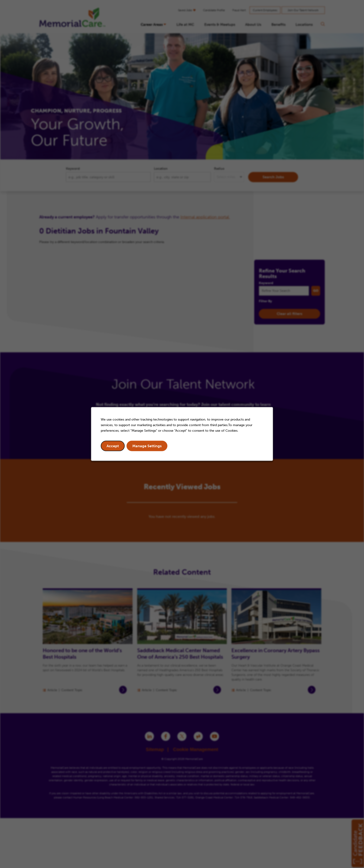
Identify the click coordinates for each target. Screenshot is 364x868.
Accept (113, 446)
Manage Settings (147, 446)
